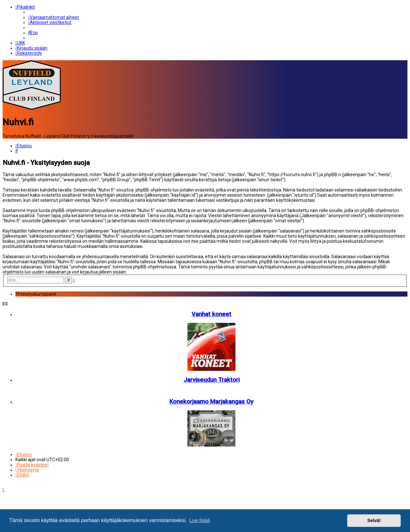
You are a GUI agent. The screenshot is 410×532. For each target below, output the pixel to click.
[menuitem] (53, 15)
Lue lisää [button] (200, 520)
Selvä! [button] (374, 520)
